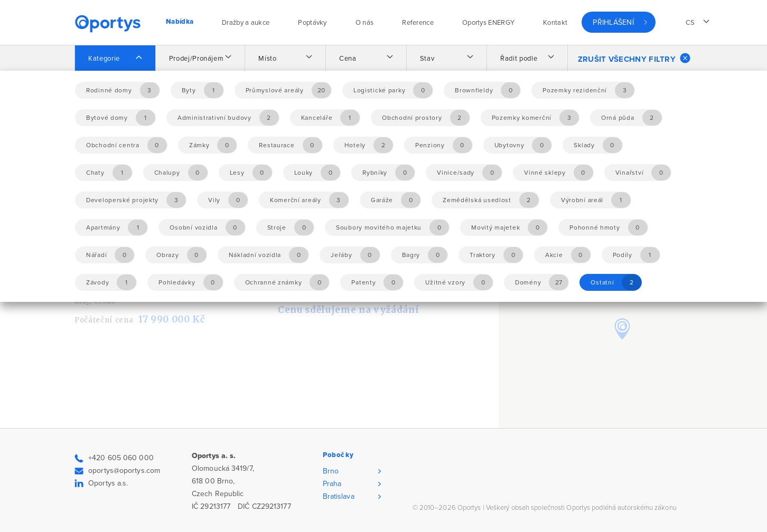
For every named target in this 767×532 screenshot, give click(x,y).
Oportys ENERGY (488, 23)
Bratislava (339, 496)
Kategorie (104, 59)
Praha (332, 484)
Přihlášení (613, 22)
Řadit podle (519, 59)
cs (690, 23)
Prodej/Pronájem (197, 59)
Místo (267, 59)
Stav (427, 59)
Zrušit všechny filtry (634, 58)
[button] (622, 329)
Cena (348, 59)
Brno (331, 471)
